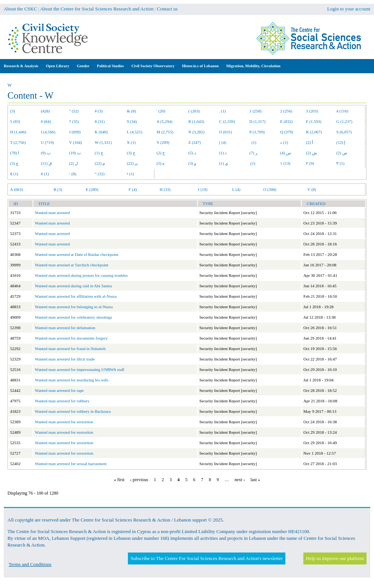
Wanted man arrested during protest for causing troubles (81, 275)
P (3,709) (257, 132)
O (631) (226, 132)
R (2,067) (314, 132)
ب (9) (46, 153)
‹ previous (139, 480)
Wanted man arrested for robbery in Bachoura (73, 411)
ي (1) (224, 163)
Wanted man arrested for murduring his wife (71, 380)
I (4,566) (48, 132)
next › (240, 480)
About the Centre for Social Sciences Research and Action (97, 9)
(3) (13, 111)
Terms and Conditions (30, 564)
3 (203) (312, 111)
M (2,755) (165, 132)
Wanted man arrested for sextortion (64, 422)
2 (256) (286, 111)
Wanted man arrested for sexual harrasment (71, 464)
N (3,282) (197, 132)
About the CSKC (20, 9)
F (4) (133, 189)
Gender (83, 66)
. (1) (223, 111)
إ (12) (341, 142)
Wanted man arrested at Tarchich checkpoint (71, 265)
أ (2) (309, 142)
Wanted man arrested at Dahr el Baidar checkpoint (76, 254)
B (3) (58, 189)
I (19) (203, 189)
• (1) (131, 174)
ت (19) (75, 153)
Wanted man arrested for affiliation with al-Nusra (76, 296)
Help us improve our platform (335, 558)
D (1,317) (257, 121)
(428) (45, 111)
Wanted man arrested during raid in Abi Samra (73, 286)
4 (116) (342, 111)
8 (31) (100, 121)
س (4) (286, 153)
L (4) (236, 189)
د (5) (192, 153)
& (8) (131, 111)
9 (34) (132, 121)
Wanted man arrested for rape (59, 390)
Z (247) (195, 142)
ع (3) (14, 163)
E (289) (92, 189)
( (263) (194, 111)
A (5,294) (165, 121)
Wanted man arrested (52, 213)
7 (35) (74, 121)
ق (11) (46, 163)
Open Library (58, 66)
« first (119, 480)
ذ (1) (223, 153)
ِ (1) (252, 163)
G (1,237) (344, 121)
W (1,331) (103, 142)
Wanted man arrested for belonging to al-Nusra (74, 307)
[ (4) (223, 142)
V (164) (76, 142)
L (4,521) (134, 132)
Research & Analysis (21, 66)
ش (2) (311, 153)
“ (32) (99, 174)
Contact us (167, 9)
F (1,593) (314, 121)
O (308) (270, 189)
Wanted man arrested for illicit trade (65, 359)
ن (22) (132, 163)
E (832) (286, 121)
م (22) (100, 163)
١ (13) (285, 163)
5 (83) (15, 121)
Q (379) (287, 132)
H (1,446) (18, 132)
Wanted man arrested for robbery (62, 401)
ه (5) (161, 163)
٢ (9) (310, 163)
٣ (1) (340, 163)
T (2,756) (18, 142)
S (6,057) (344, 132)
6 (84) (46, 121)
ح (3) (131, 153)
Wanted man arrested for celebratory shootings (73, 317)
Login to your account (349, 9)
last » (255, 480)
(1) (253, 142)
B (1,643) (196, 121)
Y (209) (163, 142)
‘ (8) (73, 174)
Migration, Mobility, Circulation (253, 66)
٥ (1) (14, 174)
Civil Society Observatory (153, 66)
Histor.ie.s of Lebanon (200, 66)
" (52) (74, 111)
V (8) (312, 189)
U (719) (47, 142)
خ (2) (161, 153)
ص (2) (342, 153)
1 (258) (255, 111)
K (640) (101, 132)
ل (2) (74, 163)
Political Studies (110, 66)
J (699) (75, 132)
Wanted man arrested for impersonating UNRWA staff (79, 369)
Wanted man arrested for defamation (65, 328)
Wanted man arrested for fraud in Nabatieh (70, 349)
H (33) (165, 189)
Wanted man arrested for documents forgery (71, 338)
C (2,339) (227, 121)
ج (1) (99, 153)
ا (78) (15, 153)
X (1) (131, 142)
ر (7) (253, 153)
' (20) (161, 111)
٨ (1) (45, 174)
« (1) (284, 142)
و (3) (192, 163)
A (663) (16, 189)
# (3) (99, 111)
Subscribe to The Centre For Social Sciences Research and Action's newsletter (206, 558)
